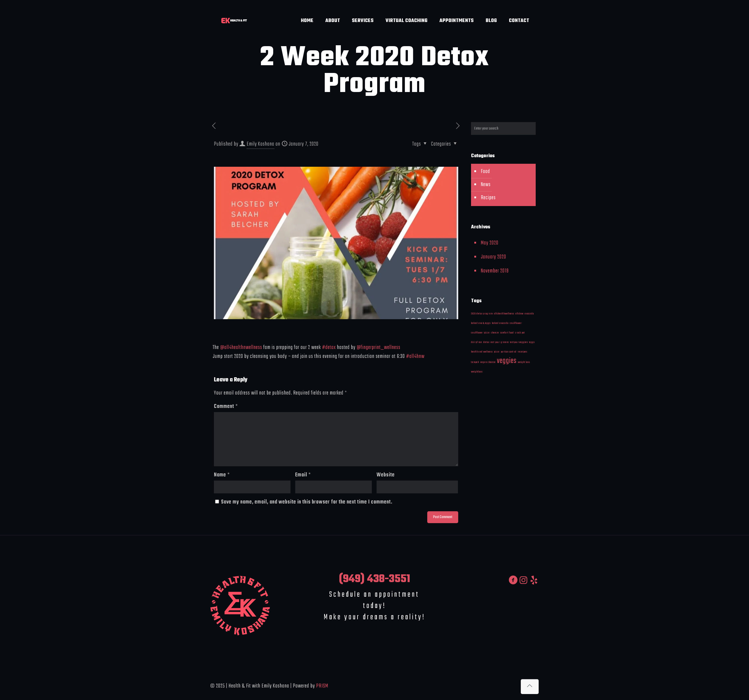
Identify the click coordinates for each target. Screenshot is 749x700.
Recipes (488, 198)
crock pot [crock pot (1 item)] (520, 333)
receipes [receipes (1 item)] (522, 352)
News (486, 185)
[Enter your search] (503, 128)
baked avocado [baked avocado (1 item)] (500, 323)
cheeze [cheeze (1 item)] (495, 333)
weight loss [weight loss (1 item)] (524, 362)
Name (222, 475)
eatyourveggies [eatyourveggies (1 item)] (519, 342)
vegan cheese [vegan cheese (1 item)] (488, 362)
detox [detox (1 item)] (486, 342)
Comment (226, 407)
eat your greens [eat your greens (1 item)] (500, 342)
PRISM (322, 686)
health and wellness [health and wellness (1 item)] (482, 352)
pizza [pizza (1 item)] (497, 352)
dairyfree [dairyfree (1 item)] (477, 342)
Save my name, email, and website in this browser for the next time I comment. (307, 502)
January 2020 (494, 257)
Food (485, 172)
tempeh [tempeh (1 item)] (475, 362)
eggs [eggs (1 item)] (532, 342)
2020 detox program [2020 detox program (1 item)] (482, 314)
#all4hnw (415, 357)
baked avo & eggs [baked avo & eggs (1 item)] (481, 323)
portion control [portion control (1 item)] (509, 352)
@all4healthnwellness (241, 348)
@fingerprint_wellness (379, 348)
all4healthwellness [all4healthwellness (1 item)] (504, 314)
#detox (329, 348)
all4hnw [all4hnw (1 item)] (519, 314)
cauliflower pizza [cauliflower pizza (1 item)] (480, 333)
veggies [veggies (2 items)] (507, 361)
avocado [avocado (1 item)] (529, 314)
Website (386, 475)
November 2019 (495, 271)
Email (303, 475)
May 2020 (490, 243)
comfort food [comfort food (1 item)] (507, 333)
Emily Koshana (261, 144)
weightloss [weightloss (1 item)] (477, 372)
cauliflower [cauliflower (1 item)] (516, 323)
